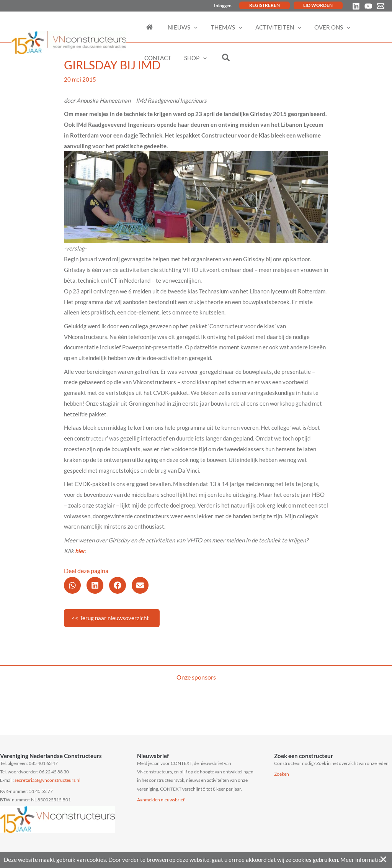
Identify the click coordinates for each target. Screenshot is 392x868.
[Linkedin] (356, 6)
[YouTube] (368, 6)
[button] (72, 585)
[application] (191, 27)
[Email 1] (381, 6)
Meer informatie (361, 860)
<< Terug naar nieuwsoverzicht (110, 618)
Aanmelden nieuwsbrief (161, 800)
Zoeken (282, 774)
